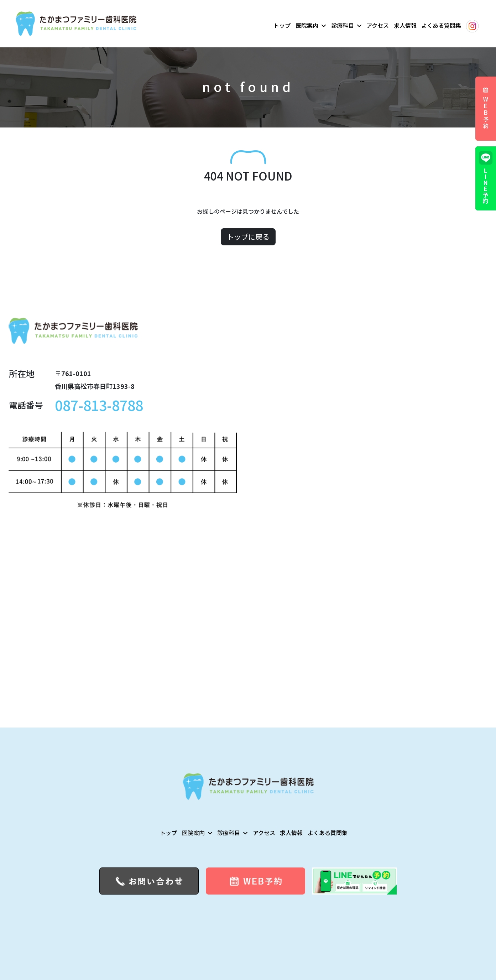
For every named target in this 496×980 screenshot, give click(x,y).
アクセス (378, 25)
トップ (282, 25)
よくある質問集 (441, 25)
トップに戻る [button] (248, 237)
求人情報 (405, 25)
